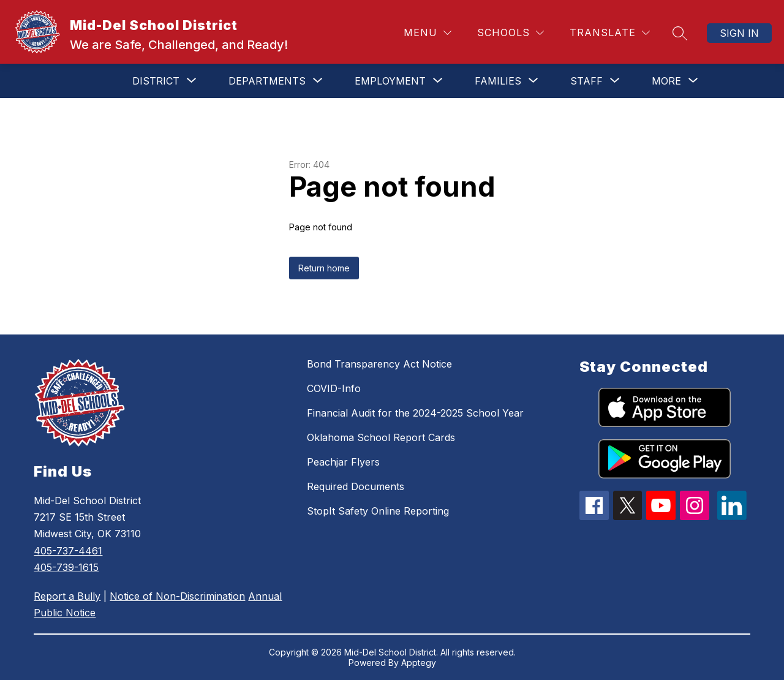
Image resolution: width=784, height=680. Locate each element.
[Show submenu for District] (156, 81)
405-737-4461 (68, 551)
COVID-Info (334, 388)
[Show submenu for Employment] (390, 81)
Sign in (739, 33)
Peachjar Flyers (343, 462)
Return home (324, 268)
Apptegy (419, 663)
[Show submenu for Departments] (267, 81)
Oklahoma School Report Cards (381, 437)
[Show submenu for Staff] (586, 81)
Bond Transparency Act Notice (379, 364)
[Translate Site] (610, 33)
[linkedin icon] (732, 516)
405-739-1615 (66, 567)
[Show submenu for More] (666, 81)
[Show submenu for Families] (498, 81)
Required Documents (356, 486)
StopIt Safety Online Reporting (378, 511)
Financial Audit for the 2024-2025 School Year (415, 413)
